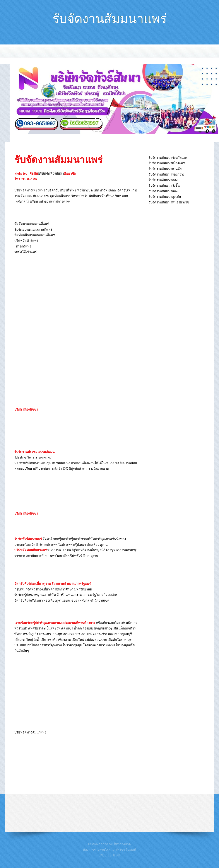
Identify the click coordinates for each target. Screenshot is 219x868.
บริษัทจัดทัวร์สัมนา (51, 174)
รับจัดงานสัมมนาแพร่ (109, 17)
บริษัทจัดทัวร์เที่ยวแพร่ (30, 190)
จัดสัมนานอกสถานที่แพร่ (32, 224)
